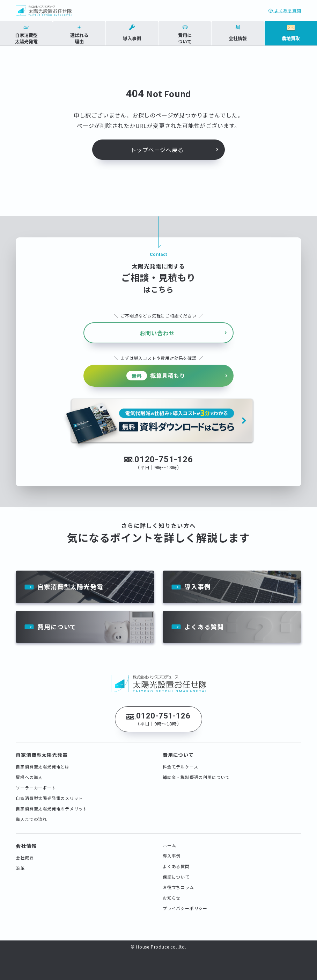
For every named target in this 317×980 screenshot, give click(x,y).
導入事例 (197, 582)
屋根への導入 (29, 774)
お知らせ (172, 894)
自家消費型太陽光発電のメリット (49, 795)
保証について (176, 873)
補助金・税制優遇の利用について (196, 774)
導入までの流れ (31, 816)
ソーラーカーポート (36, 784)
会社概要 (25, 854)
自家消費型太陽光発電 (70, 582)
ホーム (169, 842)
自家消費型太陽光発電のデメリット (51, 805)
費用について (57, 623)
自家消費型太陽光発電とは (43, 763)
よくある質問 (285, 10)
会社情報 (26, 842)
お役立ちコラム (178, 884)
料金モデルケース (180, 763)
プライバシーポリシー (185, 905)
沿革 (20, 864)
